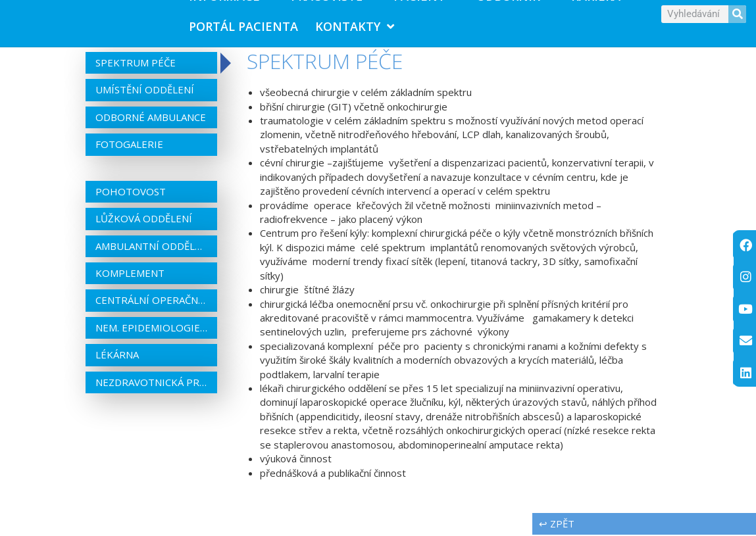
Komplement (130, 274)
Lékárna (117, 356)
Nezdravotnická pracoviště (151, 383)
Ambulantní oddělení (151, 247)
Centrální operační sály (151, 301)
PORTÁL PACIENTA (243, 27)
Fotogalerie (129, 145)
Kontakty (355, 27)
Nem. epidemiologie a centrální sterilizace (151, 329)
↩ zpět (557, 525)
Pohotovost (131, 193)
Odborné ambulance (151, 118)
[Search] (737, 14)
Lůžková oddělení (144, 220)
